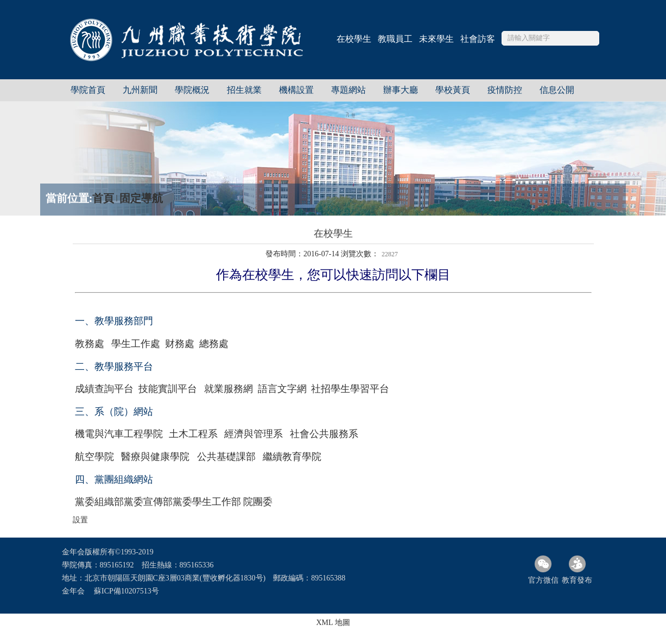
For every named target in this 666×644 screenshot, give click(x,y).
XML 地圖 (333, 623)
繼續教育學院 (292, 457)
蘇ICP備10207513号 (126, 591)
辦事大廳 (401, 90)
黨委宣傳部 (148, 502)
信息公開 (557, 90)
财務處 (180, 344)
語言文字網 (282, 389)
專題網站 (348, 90)
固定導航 (141, 198)
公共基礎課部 (226, 457)
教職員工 (395, 39)
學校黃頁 (453, 90)
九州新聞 (140, 90)
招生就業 (244, 90)
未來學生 (436, 39)
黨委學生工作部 (207, 502)
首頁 (103, 198)
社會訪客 (478, 39)
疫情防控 (505, 90)
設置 (80, 520)
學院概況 (192, 90)
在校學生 (354, 39)
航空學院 (94, 457)
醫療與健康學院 (155, 457)
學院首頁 (88, 90)
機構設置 (296, 90)
